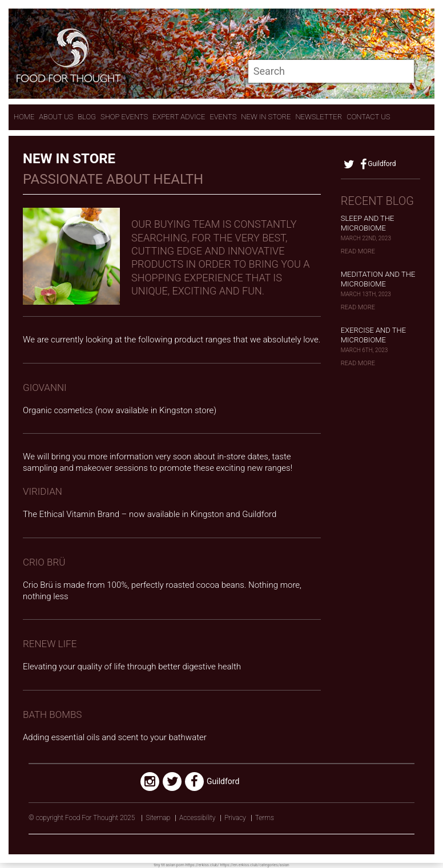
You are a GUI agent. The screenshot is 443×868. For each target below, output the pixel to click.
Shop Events (124, 117)
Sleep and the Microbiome (368, 223)
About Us (56, 117)
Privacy (235, 818)
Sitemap (158, 818)
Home (24, 117)
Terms (265, 818)
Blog (87, 117)
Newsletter (319, 117)
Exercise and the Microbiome (373, 335)
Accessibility (197, 818)
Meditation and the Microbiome (378, 279)
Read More (358, 251)
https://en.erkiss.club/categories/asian (255, 865)
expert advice (179, 117)
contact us (368, 117)
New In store (266, 117)
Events (223, 117)
